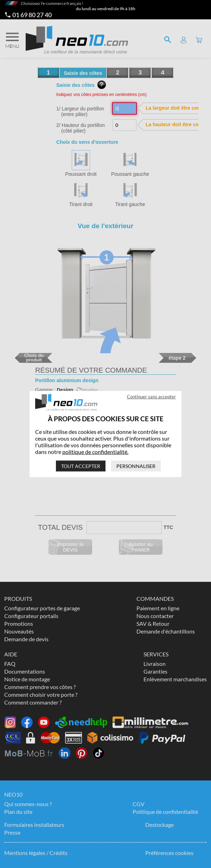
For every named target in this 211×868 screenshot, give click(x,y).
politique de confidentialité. (95, 452)
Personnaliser (136, 466)
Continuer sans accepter (151, 397)
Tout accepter (81, 466)
